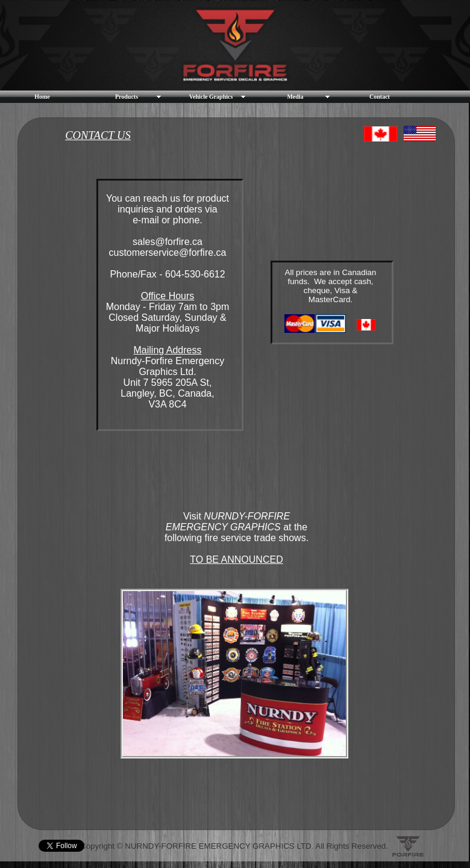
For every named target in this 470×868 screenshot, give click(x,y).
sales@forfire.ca (168, 242)
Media (295, 97)
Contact (380, 97)
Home (42, 97)
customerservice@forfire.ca (168, 253)
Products (127, 97)
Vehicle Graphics (211, 97)
